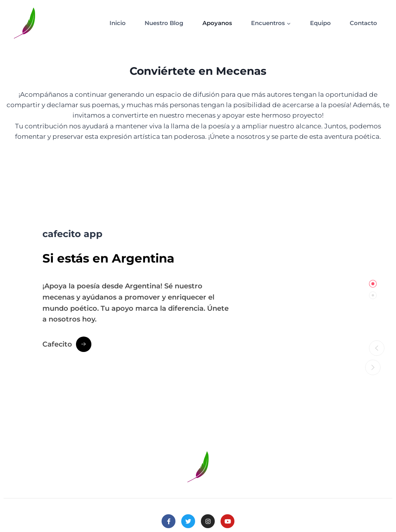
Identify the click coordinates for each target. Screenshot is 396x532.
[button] (373, 347)
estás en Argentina (132, 257)
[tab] (373, 284)
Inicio (118, 23)
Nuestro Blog (164, 23)
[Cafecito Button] (67, 344)
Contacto (363, 23)
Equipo (320, 23)
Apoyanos (217, 23)
